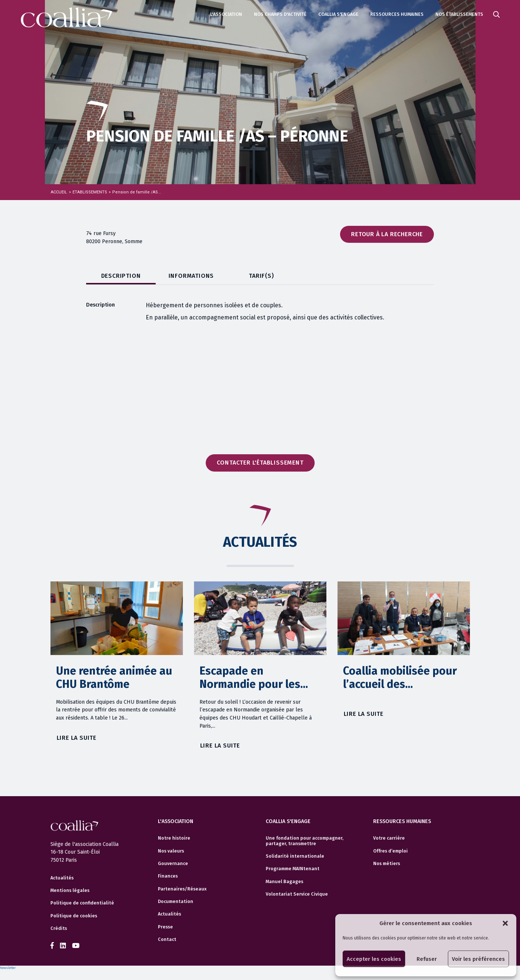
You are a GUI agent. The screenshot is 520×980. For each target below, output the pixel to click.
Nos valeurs (171, 851)
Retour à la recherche (387, 234)
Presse (165, 927)
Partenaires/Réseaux (182, 889)
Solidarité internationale (295, 856)
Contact (167, 939)
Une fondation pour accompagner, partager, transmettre (305, 841)
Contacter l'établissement (260, 463)
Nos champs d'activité (280, 14)
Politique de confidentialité (82, 903)
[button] (505, 923)
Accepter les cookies (374, 959)
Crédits (59, 928)
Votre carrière (389, 838)
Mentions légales (70, 890)
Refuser (427, 959)
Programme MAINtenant (293, 869)
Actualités (62, 878)
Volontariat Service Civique (297, 894)
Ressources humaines (397, 14)
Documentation (176, 902)
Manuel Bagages (284, 882)
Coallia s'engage (338, 14)
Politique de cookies (74, 916)
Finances (168, 876)
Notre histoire (174, 838)
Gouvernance (173, 864)
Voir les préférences (478, 959)
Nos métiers (387, 864)
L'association (226, 14)
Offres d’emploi (390, 851)
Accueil (59, 192)
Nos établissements (459, 14)
